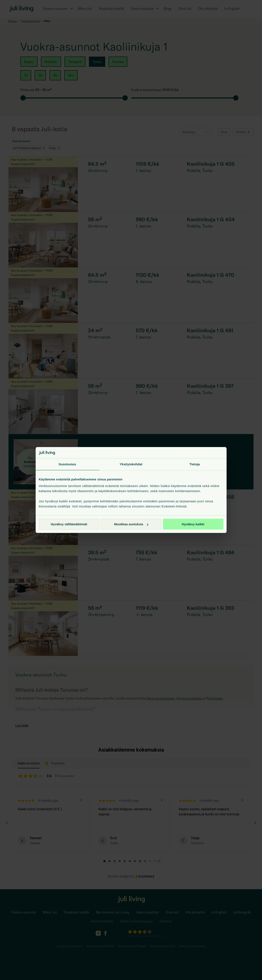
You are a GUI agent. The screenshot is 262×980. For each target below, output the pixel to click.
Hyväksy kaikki (193, 524)
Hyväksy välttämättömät (69, 524)
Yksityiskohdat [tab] (131, 464)
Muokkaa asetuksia (131, 524)
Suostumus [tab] (67, 464)
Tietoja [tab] (195, 464)
